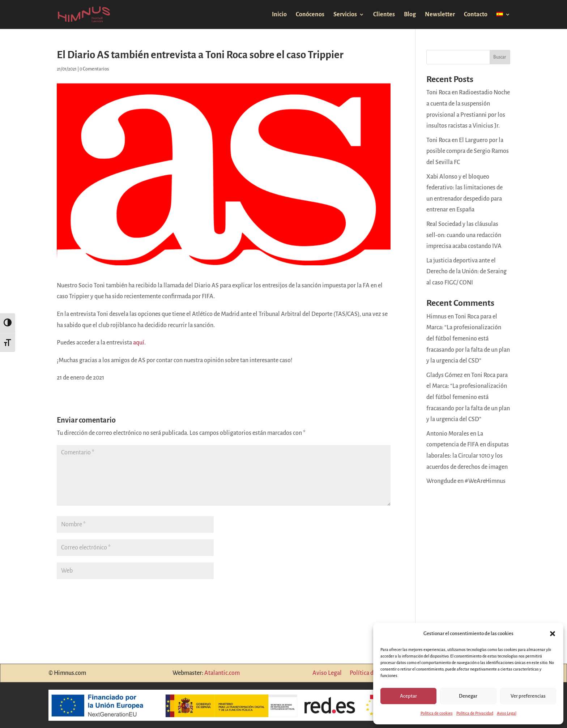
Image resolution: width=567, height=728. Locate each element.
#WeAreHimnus (485, 481)
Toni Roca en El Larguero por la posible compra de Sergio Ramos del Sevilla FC (468, 151)
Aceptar (408, 696)
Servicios (345, 15)
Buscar (500, 57)
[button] (553, 634)
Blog (410, 15)
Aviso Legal (507, 713)
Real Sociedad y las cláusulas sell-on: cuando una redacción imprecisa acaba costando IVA (464, 235)
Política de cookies (437, 713)
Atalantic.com (222, 673)
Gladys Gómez (445, 375)
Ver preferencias (528, 696)
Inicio (279, 15)
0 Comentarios (94, 69)
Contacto (476, 15)
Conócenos (310, 15)
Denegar (468, 696)
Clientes (384, 15)
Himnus (436, 317)
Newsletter (440, 15)
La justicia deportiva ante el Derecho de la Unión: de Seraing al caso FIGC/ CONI (466, 272)
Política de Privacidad (475, 713)
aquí (139, 343)
